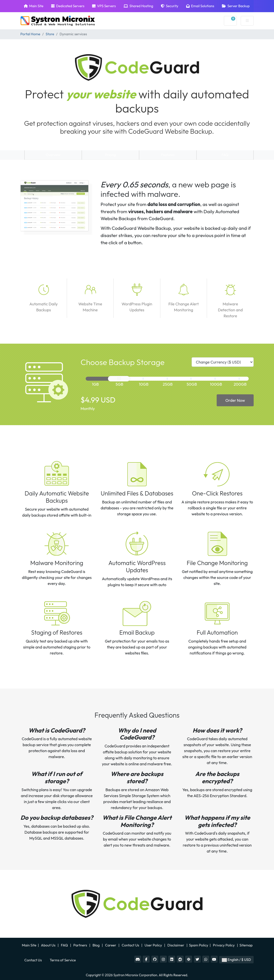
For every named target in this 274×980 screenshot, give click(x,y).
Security (170, 6)
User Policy (154, 945)
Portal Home (30, 34)
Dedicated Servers (68, 6)
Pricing (111, 155)
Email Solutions (200, 6)
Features (168, 155)
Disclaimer (176, 945)
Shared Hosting (138, 6)
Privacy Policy (224, 945)
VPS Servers (104, 6)
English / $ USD (236, 960)
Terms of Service (63, 960)
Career (111, 945)
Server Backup (236, 6)
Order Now (235, 400)
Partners (81, 945)
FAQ (225, 155)
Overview (53, 155)
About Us (48, 945)
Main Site (34, 6)
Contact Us (131, 945)
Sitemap (246, 945)
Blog (97, 945)
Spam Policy (199, 945)
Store (50, 34)
